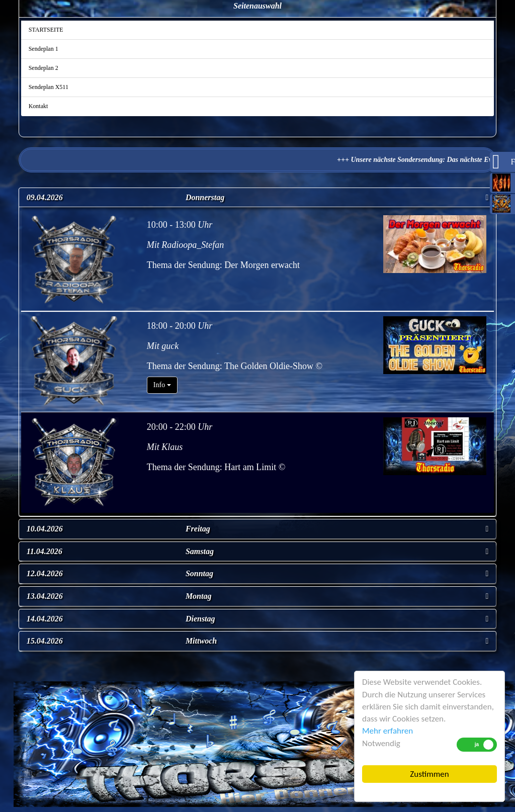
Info (162, 385)
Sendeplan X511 (49, 87)
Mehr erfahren (388, 731)
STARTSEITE (46, 30)
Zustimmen (429, 774)
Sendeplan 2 (44, 68)
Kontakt (38, 106)
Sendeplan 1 (44, 49)
